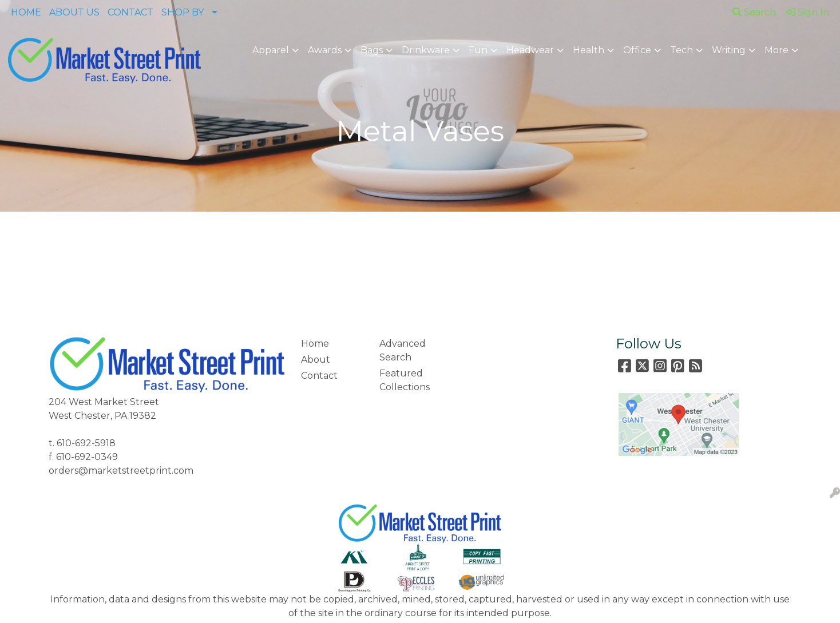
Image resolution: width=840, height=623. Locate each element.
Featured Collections (405, 380)
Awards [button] (325, 50)
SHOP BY (183, 12)
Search (754, 12)
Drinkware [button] (426, 50)
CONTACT (130, 12)
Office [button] (637, 50)
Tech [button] (681, 50)
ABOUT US (74, 12)
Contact (319, 376)
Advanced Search (403, 350)
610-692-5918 (86, 443)
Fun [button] (478, 50)
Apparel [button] (271, 50)
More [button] (776, 50)
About (316, 360)
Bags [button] (372, 50)
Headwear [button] (530, 50)
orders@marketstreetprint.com (121, 471)
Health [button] (589, 50)
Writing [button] (729, 50)
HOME (26, 12)
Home (315, 344)
